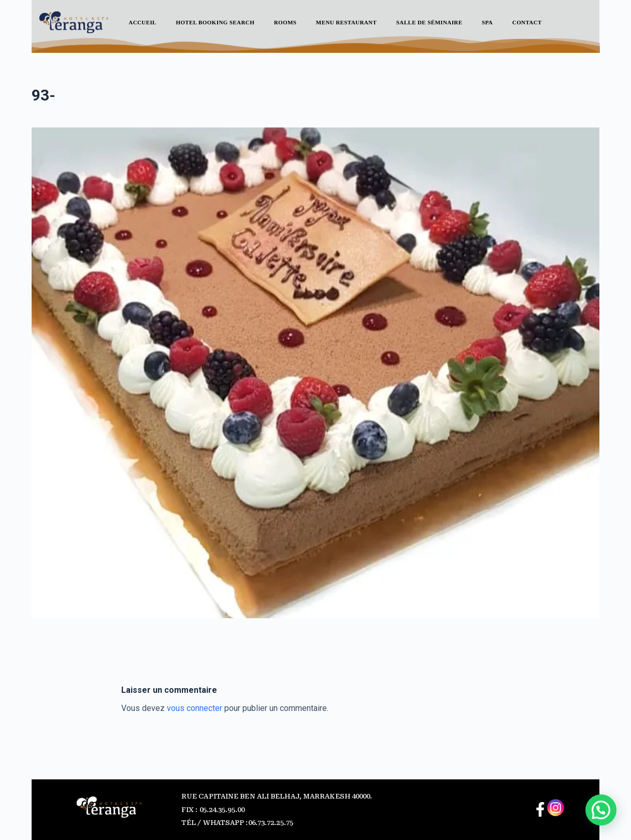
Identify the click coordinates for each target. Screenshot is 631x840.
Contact (527, 22)
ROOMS (285, 22)
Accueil (142, 22)
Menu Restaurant (346, 22)
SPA (487, 22)
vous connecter (195, 708)
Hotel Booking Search (215, 22)
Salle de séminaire (429, 22)
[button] (601, 810)
